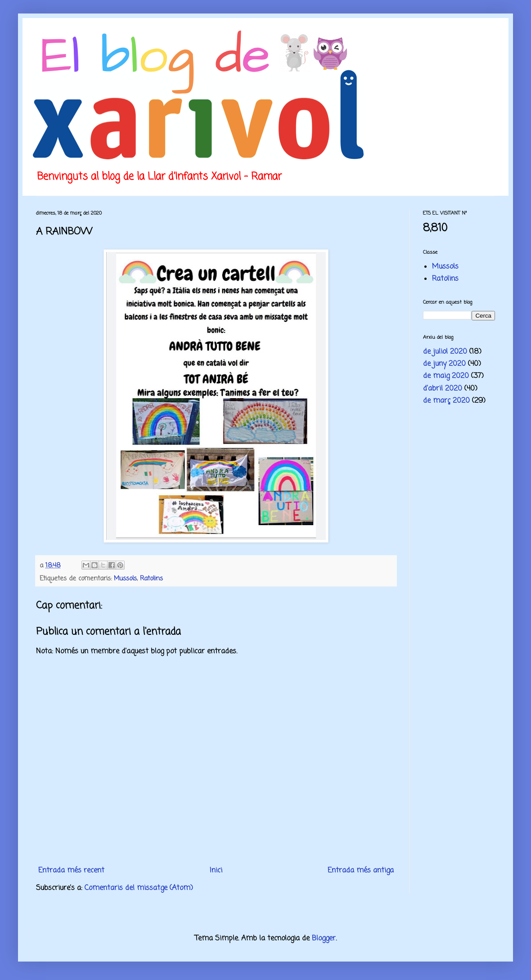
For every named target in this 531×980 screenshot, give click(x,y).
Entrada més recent (71, 871)
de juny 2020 (444, 364)
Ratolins (151, 579)
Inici (216, 871)
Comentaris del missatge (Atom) (139, 888)
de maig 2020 (446, 376)
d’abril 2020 (443, 389)
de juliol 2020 (445, 352)
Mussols (125, 579)
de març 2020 (446, 401)
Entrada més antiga (361, 871)
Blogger (324, 939)
